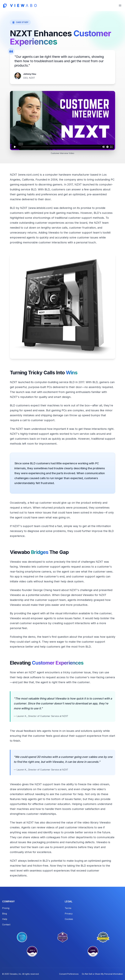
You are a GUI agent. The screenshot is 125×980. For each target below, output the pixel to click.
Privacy (69, 914)
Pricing (6, 908)
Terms (68, 908)
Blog (5, 914)
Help (5, 919)
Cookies (69, 919)
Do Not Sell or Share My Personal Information (102, 974)
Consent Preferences (69, 974)
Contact (6, 925)
